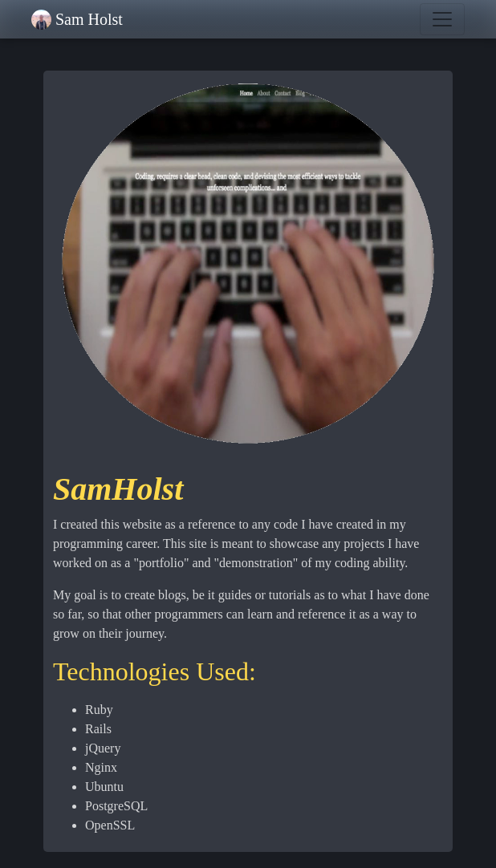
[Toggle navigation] (442, 19)
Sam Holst (89, 19)
